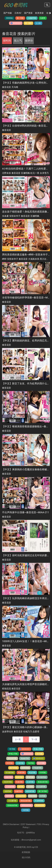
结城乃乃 (28, 732)
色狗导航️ (19, 777)
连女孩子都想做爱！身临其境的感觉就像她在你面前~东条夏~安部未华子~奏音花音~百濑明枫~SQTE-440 (26, 212)
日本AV (18, 13)
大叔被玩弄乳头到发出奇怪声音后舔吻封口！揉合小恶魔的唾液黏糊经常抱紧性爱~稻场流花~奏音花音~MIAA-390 (26, 684)
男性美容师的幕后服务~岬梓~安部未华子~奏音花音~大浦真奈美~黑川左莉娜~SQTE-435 (26, 255)
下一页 (34, 739)
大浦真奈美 (34, 259)
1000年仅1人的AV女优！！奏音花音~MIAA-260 (26, 641)
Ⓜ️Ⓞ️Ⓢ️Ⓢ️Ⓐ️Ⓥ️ (16, 23)
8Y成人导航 (13, 754)
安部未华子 (15, 216)
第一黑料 (28, 23)
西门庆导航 (43, 791)
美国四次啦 (40, 805)
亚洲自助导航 (12, 805)
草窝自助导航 (26, 805)
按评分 (29, 41)
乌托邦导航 (8, 782)
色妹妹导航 (25, 758)
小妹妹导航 (21, 796)
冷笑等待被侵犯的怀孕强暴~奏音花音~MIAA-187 (26, 298)
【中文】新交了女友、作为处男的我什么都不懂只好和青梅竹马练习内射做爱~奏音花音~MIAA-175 (26, 383)
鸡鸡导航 (9, 796)
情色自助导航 (26, 801)
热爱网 (43, 18)
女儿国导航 (41, 787)
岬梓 (4, 259)
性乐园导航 (10, 773)
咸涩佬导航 (30, 791)
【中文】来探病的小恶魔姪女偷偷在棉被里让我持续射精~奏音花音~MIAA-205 (26, 469)
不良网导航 (39, 801)
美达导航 (32, 773)
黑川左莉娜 (45, 259)
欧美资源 (39, 13)
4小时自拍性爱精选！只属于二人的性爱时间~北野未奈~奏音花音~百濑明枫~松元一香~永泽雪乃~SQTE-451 (26, 169)
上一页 (18, 739)
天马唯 (15, 87)
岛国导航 (8, 791)
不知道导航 (37, 768)
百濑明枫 (25, 173)
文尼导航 (30, 782)
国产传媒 (8, 13)
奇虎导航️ (21, 773)
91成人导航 (38, 749)
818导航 (10, 763)
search (47, 5)
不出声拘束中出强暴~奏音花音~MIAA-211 (26, 512)
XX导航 (30, 787)
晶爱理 (36, 732)
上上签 (38, 23)
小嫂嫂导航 (32, 18)
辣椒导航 (9, 777)
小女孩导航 (10, 787)
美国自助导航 (43, 782)
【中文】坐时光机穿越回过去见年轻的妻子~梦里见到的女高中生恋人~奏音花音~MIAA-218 (26, 555)
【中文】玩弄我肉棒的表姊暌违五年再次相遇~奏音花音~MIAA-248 (26, 598)
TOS (39, 824)
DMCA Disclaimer (11, 824)
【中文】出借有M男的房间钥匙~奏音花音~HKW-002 (26, 126)
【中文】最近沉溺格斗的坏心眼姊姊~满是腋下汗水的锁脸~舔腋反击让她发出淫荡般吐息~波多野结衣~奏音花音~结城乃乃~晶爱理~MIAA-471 (26, 727)
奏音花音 (7, 87)
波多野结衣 (8, 732)
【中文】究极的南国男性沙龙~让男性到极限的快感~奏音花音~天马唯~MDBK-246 (26, 83)
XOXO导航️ (25, 768)
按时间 (7, 41)
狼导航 (21, 787)
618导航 (43, 773)
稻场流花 (7, 689)
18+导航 (12, 749)
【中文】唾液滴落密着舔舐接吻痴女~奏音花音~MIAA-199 (26, 426)
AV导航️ (43, 796)
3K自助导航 (12, 758)
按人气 (18, 41)
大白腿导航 (12, 801)
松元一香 (35, 173)
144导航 (26, 810)
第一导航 (20, 18)
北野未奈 (7, 173)
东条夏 (5, 216)
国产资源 (28, 13)
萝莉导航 (33, 796)
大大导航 (41, 763)
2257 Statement (28, 824)
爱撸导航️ (30, 777)
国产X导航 (14, 768)
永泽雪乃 (44, 173)
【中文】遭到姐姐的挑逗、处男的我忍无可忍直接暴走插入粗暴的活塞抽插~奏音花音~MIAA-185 (26, 340)
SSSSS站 (9, 18)
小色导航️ (20, 763)
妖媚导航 (19, 791)
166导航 (31, 763)
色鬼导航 (19, 782)
